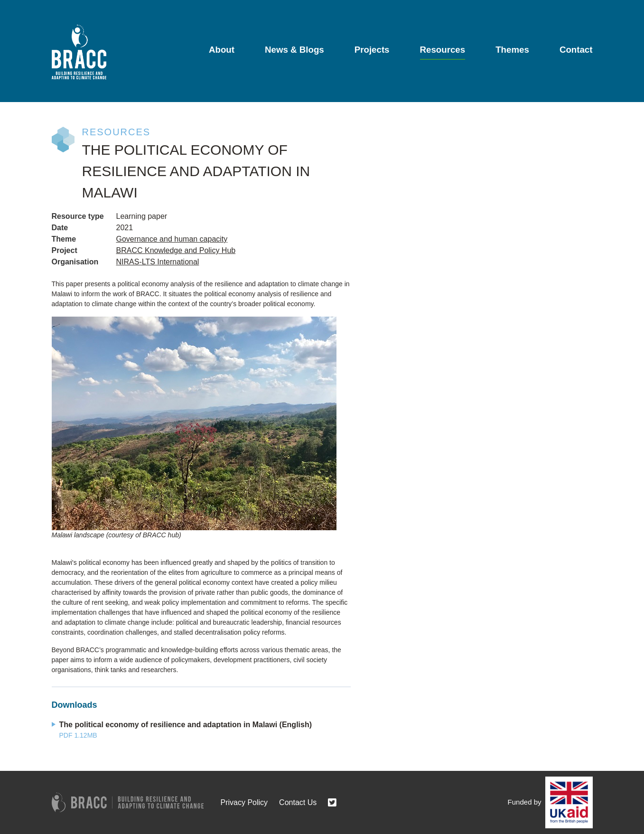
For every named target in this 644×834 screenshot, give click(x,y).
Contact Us (298, 802)
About (222, 50)
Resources (443, 50)
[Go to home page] (79, 52)
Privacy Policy (244, 802)
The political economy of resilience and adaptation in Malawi (186, 725)
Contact (576, 50)
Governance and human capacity (172, 239)
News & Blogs (294, 50)
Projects (372, 50)
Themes (512, 50)
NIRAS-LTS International (158, 262)
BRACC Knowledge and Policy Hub (176, 250)
